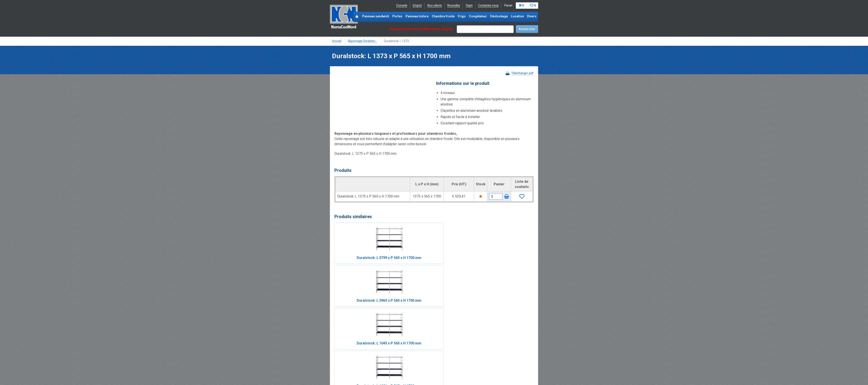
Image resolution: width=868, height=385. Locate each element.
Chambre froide (443, 16)
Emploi (417, 5)
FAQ (335, 349)
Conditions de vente (373, 369)
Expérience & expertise (395, 345)
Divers (532, 16)
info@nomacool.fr (396, 359)
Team (469, 5)
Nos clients (435, 5)
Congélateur (478, 16)
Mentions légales (344, 369)
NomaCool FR (365, 345)
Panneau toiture (417, 16)
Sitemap (432, 369)
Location (517, 16)
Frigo (462, 16)
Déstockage (499, 16)
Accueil (337, 41)
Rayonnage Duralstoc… (363, 41)
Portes (397, 16)
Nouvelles (454, 5)
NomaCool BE (342, 345)
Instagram (367, 359)
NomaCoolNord (344, 17)
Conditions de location (406, 369)
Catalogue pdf (424, 345)
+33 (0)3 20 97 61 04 (432, 359)
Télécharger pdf (522, 73)
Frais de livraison (449, 345)
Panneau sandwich (376, 16)
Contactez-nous (488, 5)
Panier (521, 5)
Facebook (343, 359)
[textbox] (485, 29)
